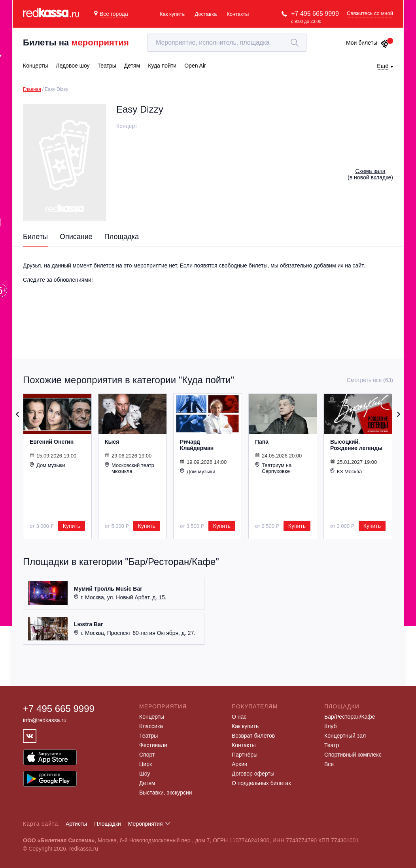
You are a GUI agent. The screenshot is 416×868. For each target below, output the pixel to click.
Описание (76, 237)
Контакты (238, 14)
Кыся (112, 442)
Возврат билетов (253, 736)
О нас (239, 717)
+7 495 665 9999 (315, 14)
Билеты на (76, 42)
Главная (32, 89)
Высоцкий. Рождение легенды (356, 445)
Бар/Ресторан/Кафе (350, 717)
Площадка (122, 237)
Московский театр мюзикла (130, 468)
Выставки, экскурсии (166, 793)
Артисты (77, 824)
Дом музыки (47, 465)
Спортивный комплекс (353, 755)
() (370, 174)
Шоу (145, 774)
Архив (239, 764)
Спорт (147, 755)
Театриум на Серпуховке (273, 468)
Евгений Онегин (52, 442)
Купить (72, 526)
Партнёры (245, 755)
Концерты (152, 717)
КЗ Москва (346, 471)
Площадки (108, 824)
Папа (262, 442)
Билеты (35, 237)
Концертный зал (345, 736)
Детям (147, 783)
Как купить (172, 14)
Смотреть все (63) (370, 380)
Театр (332, 745)
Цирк (146, 764)
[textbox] (227, 43)
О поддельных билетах (261, 783)
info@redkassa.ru (45, 720)
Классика (151, 726)
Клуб (331, 726)
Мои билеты (368, 43)
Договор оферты (253, 774)
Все (329, 764)
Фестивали (153, 745)
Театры (148, 736)
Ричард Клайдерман (197, 445)
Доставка (206, 14)
